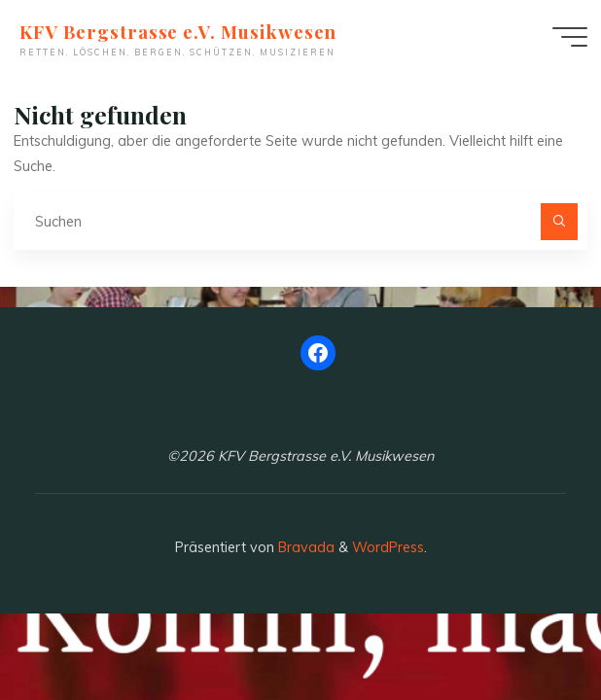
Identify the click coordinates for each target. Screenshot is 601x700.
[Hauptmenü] (570, 37)
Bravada (304, 547)
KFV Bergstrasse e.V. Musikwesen (178, 32)
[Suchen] (559, 221)
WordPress (388, 547)
